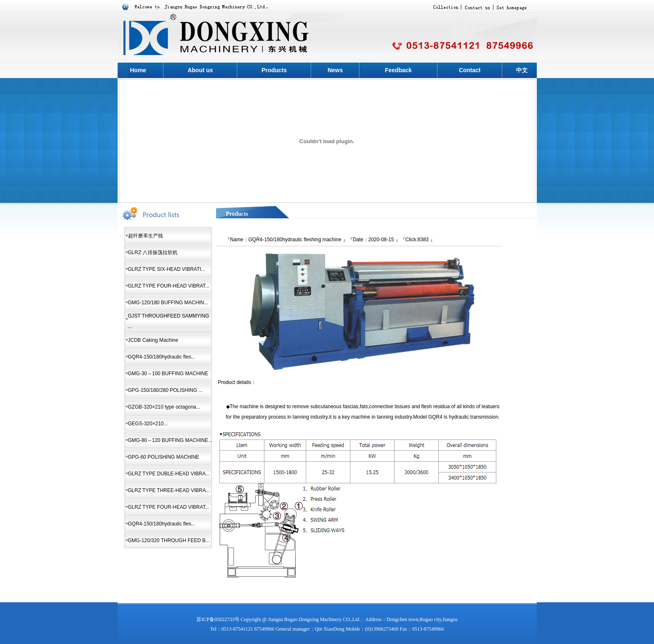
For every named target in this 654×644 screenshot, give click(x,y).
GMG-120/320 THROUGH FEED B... (169, 540)
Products (274, 70)
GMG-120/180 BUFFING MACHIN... (168, 303)
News (335, 70)
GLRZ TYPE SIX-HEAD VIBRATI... (167, 269)
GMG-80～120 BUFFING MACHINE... (170, 440)
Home (138, 70)
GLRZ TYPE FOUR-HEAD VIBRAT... (169, 286)
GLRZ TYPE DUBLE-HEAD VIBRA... (169, 474)
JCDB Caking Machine (153, 340)
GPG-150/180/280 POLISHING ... (165, 390)
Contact (470, 70)
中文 (522, 70)
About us (200, 70)
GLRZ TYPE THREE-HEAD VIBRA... (169, 490)
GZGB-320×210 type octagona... (164, 407)
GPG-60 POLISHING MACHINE (164, 457)
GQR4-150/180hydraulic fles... (162, 357)
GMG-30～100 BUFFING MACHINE (168, 374)
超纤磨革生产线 (146, 236)
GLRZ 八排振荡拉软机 (153, 253)
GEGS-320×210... (148, 424)
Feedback (399, 70)
